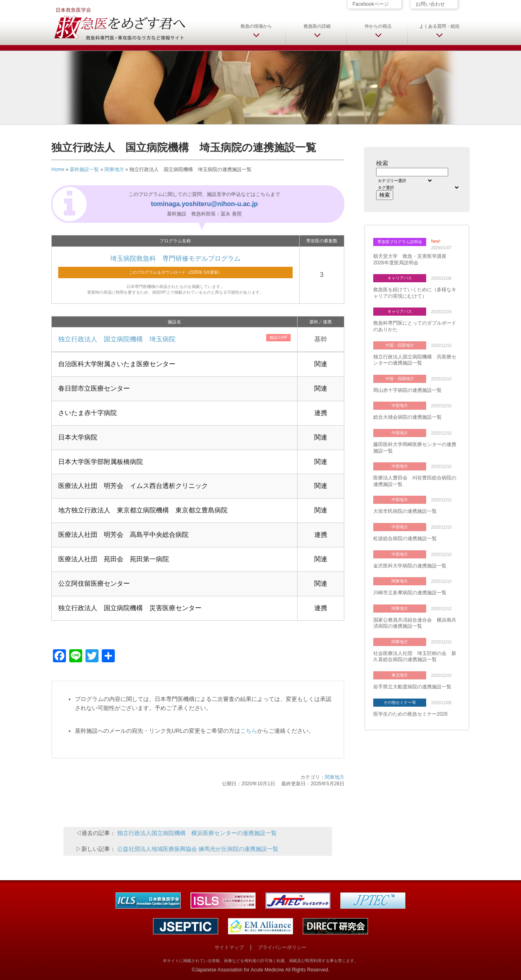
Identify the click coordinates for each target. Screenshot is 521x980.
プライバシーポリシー (282, 947)
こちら (249, 731)
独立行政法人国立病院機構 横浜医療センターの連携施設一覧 (197, 833)
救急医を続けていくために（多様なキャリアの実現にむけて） (415, 293)
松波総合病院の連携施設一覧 (405, 538)
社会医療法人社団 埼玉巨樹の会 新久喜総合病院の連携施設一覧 (415, 657)
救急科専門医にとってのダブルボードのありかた (415, 326)
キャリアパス (400, 278)
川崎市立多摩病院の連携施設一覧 (410, 593)
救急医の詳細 (317, 26)
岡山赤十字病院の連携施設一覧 (407, 390)
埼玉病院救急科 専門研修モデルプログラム (175, 258)
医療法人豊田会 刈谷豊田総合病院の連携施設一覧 (415, 481)
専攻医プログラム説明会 (400, 242)
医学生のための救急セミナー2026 (410, 714)
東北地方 (400, 675)
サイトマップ (229, 947)
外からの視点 (378, 26)
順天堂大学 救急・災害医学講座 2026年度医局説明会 (412, 259)
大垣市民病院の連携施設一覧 (405, 511)
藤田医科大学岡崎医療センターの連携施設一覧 (415, 448)
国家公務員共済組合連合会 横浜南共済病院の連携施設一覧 (415, 623)
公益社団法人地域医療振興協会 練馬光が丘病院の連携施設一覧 (198, 849)
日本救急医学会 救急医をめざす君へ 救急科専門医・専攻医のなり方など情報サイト (119, 23)
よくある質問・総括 (439, 26)
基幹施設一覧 (84, 169)
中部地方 (400, 405)
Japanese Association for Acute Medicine (240, 970)
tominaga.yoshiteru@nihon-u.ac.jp (205, 204)
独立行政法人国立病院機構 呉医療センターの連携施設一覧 (415, 360)
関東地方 (114, 169)
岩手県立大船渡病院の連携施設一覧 (412, 687)
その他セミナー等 (400, 702)
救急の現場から (256, 26)
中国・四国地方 (400, 345)
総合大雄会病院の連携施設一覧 (407, 417)
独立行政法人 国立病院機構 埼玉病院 (117, 339)
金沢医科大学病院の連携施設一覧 (410, 566)
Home (58, 169)
